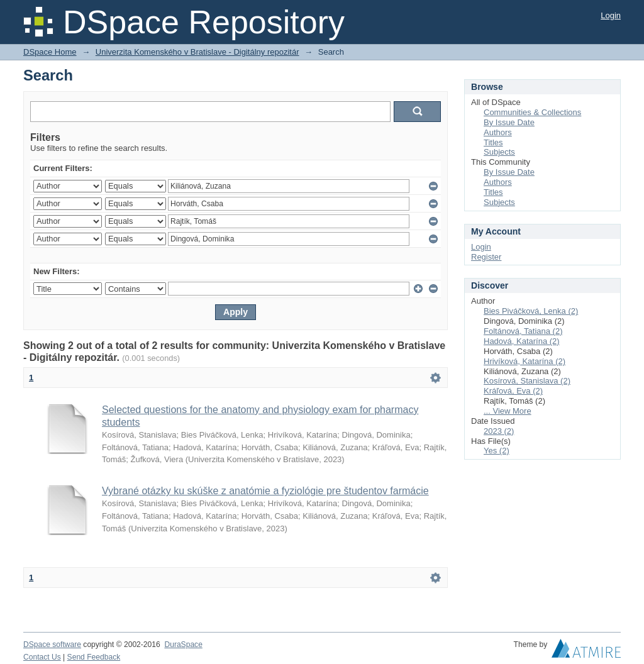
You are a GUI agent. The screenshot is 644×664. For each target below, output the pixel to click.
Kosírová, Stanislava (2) (527, 381)
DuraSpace (183, 645)
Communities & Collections (532, 112)
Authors (498, 132)
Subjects (499, 152)
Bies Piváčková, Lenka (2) (531, 311)
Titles (493, 142)
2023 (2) (499, 431)
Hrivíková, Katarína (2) (525, 361)
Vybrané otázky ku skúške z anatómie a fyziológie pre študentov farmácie (265, 491)
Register (486, 257)
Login (611, 15)
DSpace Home (50, 52)
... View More (508, 411)
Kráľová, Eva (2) (513, 391)
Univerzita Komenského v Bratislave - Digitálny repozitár (197, 52)
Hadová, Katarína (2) (522, 341)
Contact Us (42, 657)
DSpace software (52, 645)
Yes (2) (497, 451)
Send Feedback (94, 657)
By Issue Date (509, 122)
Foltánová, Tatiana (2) (523, 331)
